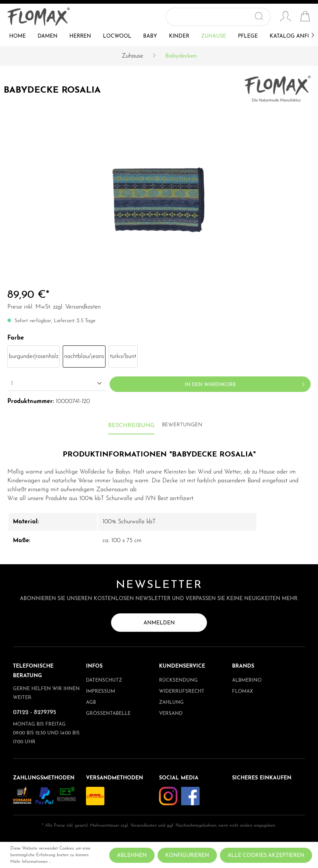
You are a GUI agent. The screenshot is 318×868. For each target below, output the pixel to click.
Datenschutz (104, 680)
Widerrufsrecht (182, 691)
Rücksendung (178, 680)
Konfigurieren (187, 856)
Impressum (101, 691)
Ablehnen (132, 856)
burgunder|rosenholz (34, 356)
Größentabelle (108, 714)
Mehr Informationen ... (31, 862)
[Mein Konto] (286, 17)
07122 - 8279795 (34, 713)
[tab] (131, 426)
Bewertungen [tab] (182, 425)
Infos (94, 666)
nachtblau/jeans (84, 356)
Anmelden (159, 623)
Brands (243, 666)
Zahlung (171, 702)
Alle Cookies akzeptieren (266, 856)
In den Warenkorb (246, 383)
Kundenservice (182, 666)
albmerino (247, 680)
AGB (91, 702)
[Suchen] (262, 17)
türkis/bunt (123, 356)
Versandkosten (144, 826)
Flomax (243, 691)
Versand (171, 714)
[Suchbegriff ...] (210, 17)
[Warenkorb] (305, 17)
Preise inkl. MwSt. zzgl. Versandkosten (54, 307)
